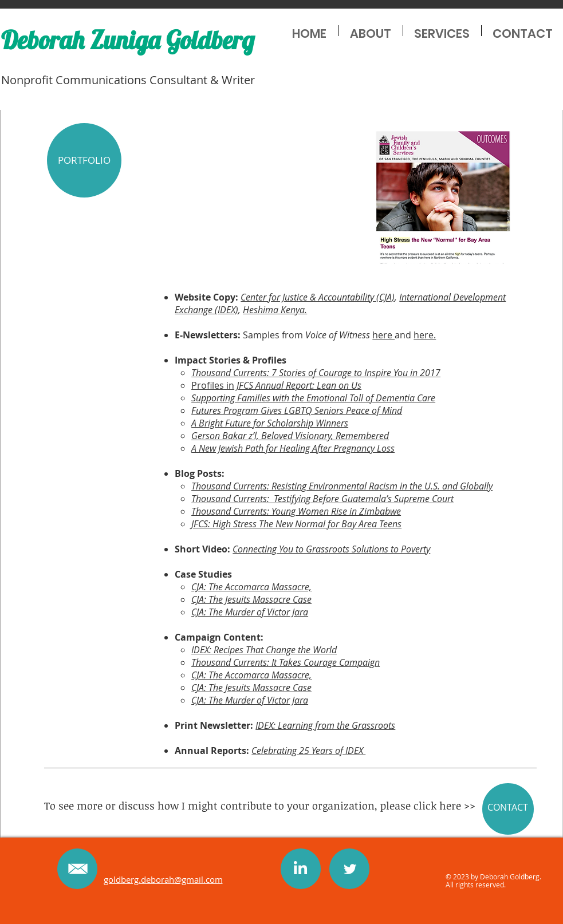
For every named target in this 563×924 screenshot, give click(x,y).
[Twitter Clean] (350, 869)
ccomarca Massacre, (271, 587)
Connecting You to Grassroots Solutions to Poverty (331, 549)
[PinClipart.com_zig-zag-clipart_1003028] (300, 868)
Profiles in (237, 385)
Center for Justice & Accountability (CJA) (318, 297)
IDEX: (202, 650)
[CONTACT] (508, 809)
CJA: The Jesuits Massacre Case (251, 599)
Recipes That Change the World (275, 650)
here (383, 335)
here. (425, 335)
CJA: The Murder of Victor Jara (250, 612)
